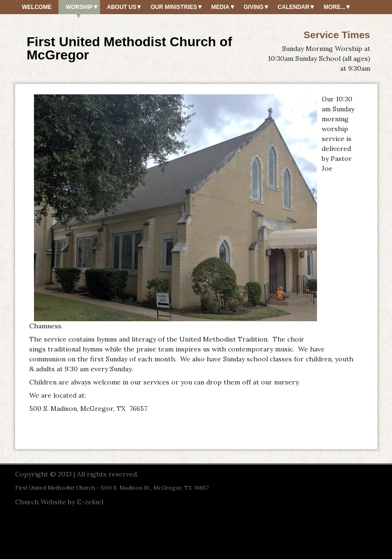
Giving (254, 7)
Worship (79, 7)
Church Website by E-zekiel (59, 502)
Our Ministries (174, 7)
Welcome (37, 7)
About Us (122, 7)
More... (334, 7)
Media (221, 7)
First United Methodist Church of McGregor (130, 48)
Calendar (294, 7)
